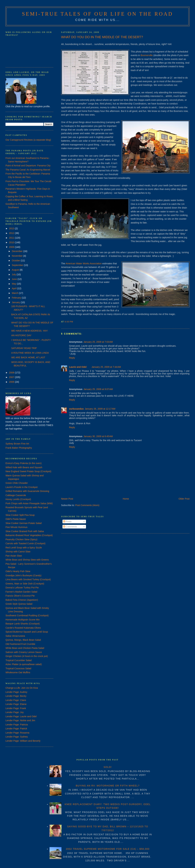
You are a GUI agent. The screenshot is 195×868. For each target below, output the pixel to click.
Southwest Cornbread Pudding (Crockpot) (27, 615)
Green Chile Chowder (17, 483)
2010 (12, 242)
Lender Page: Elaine (16, 704)
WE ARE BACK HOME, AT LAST (28, 357)
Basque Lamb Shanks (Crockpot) (23, 624)
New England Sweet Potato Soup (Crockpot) (28, 471)
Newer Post (67, 499)
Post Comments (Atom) (87, 505)
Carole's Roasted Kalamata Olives (23, 628)
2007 (12, 377)
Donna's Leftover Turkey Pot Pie (22, 588)
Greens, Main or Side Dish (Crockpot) (25, 584)
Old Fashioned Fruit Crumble (20, 644)
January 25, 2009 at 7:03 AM (98, 342)
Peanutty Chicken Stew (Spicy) (21, 539)
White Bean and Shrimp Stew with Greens (27, 560)
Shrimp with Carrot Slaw (18, 552)
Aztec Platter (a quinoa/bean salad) (24, 664)
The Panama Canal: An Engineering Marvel (28, 170)
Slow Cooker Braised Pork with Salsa (25, 531)
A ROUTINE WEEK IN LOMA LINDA (30, 353)
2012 (12, 233)
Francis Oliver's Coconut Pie (20, 596)
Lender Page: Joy (15, 712)
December (18, 251)
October (16, 260)
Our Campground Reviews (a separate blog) (28, 140)
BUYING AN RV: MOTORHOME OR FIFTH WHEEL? (108, 786)
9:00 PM (69, 322)
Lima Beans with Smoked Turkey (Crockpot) (28, 579)
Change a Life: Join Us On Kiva (22, 688)
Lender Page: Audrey (16, 692)
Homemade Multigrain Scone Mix (23, 620)
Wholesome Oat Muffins (18, 672)
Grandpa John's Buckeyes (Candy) (23, 575)
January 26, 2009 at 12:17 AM (100, 409)
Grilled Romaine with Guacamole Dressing (27, 491)
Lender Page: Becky (16, 696)
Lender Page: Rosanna (17, 733)
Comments (70, 527)
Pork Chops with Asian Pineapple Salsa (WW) (29, 503)
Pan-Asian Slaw (14, 556)
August (16, 270)
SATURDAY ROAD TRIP (24, 348)
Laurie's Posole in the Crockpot (21, 487)
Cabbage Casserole (16, 495)
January (16, 302)
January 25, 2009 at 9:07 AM (98, 389)
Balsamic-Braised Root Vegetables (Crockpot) (29, 535)
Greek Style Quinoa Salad (19, 604)
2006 (12, 382)
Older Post (184, 499)
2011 (12, 238)
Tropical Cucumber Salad (18, 660)
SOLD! (108, 767)
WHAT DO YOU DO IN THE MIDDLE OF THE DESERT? (102, 37)
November (18, 256)
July (14, 274)
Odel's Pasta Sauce (16, 519)
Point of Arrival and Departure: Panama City (28, 166)
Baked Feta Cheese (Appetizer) (22, 600)
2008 (12, 373)
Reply (72, 358)
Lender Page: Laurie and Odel (21, 716)
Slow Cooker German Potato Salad (24, 523)
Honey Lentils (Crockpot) (18, 499)
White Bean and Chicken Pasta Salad (25, 648)
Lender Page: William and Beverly (23, 741)
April (15, 288)
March (15, 293)
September (18, 265)
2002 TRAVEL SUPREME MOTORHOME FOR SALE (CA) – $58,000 (108, 849)
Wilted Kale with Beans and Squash (24, 467)
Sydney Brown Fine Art (17, 444)
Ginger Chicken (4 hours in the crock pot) (27, 656)
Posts (67, 521)
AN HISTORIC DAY (21, 335)
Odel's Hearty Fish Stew (18, 571)
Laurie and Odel (78, 367)
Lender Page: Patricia (17, 725)
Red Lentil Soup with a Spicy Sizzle (24, 548)
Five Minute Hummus (16, 527)
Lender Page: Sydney (17, 737)
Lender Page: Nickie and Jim (20, 720)
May (14, 284)
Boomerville (147, 55)
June (15, 279)
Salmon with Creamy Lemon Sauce (24, 652)
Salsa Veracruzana (15, 636)
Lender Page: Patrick (16, 729)
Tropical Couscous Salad (18, 668)
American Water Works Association (84, 263)
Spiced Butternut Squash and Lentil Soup (27, 632)
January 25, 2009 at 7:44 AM (106, 367)
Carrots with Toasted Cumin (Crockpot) (25, 543)
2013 (12, 228)
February (17, 298)
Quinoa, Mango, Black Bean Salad (23, 640)
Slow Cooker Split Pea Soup (20, 515)
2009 (12, 247)
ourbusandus (76, 409)
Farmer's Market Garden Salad (21, 592)
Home (126, 499)
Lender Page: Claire (16, 700)
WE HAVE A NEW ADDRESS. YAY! (29, 331)
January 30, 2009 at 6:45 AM (98, 436)
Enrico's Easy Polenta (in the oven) (23, 463)
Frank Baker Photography (19, 448)
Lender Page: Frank (16, 708)
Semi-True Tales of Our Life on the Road (98, 14)
